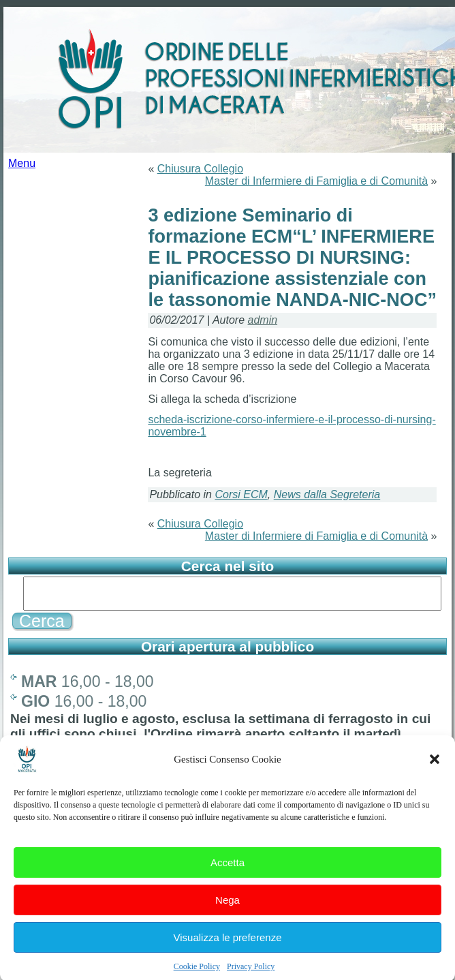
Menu (22, 163)
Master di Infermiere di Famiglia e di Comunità (316, 181)
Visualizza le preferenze (228, 947)
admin (263, 320)
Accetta (227, 872)
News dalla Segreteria (327, 494)
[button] (435, 769)
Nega (227, 909)
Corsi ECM (241, 494)
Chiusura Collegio (200, 169)
